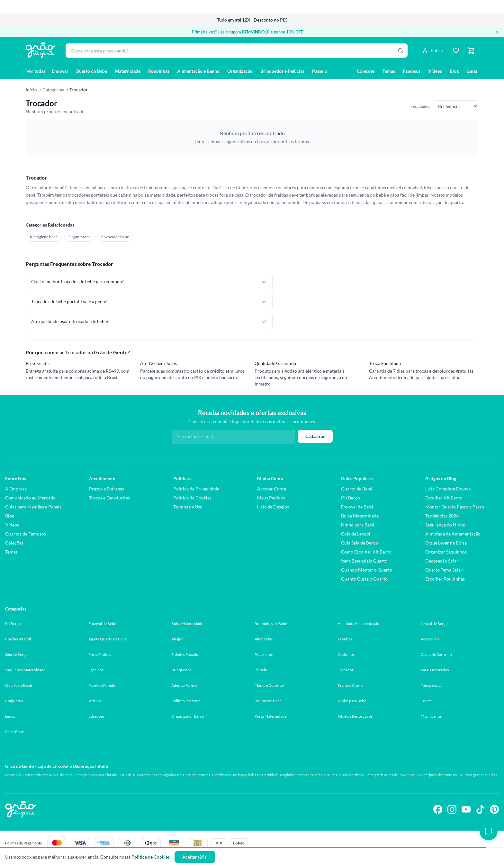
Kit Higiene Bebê (44, 237)
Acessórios (430, 639)
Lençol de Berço (434, 624)
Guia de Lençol (356, 534)
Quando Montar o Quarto (367, 570)
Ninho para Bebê (358, 525)
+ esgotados (420, 106)
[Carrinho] (471, 51)
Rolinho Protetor (186, 701)
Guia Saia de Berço (360, 543)
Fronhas (345, 639)
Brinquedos (181, 670)
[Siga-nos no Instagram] (452, 809)
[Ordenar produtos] (455, 106)
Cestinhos (346, 654)
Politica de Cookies (151, 857)
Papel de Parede (102, 685)
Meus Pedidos (271, 498)
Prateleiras (264, 654)
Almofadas (264, 639)
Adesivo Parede (184, 685)
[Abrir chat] (489, 831)
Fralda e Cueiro (351, 685)
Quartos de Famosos (26, 534)
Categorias (53, 90)
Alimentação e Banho (198, 71)
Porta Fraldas (100, 654)
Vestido (95, 701)
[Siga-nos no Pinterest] (494, 809)
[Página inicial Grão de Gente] (40, 50)
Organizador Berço (188, 716)
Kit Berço (351, 498)
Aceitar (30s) (195, 857)
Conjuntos (14, 701)
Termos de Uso (188, 507)
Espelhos (96, 670)
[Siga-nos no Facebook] (438, 809)
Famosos (412, 71)
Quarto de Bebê (357, 489)
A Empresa (16, 489)
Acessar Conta (272, 489)
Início (31, 90)
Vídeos (435, 71)
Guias (472, 71)
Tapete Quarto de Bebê (108, 639)
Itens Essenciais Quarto (364, 561)
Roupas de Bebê (268, 701)
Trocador (346, 670)
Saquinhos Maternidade (25, 670)
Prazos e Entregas (107, 489)
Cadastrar (315, 436)
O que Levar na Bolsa (446, 543)
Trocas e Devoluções (109, 498)
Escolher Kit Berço (444, 498)
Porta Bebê (14, 732)
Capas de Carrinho (436, 654)
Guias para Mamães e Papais (33, 507)
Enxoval (60, 71)
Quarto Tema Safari (445, 570)
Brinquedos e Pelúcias (282, 71)
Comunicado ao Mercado (30, 498)
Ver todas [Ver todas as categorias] (36, 71)
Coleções (366, 71)
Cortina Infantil (18, 639)
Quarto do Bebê (91, 71)
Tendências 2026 (442, 516)
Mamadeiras (431, 716)
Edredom (96, 716)
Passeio (320, 71)
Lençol (11, 716)
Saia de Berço (16, 654)
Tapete (426, 701)
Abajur (177, 639)
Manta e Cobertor (270, 685)
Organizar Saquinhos (446, 552)
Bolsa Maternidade (360, 516)
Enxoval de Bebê (115, 237)
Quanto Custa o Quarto (364, 579)
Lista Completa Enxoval (449, 489)
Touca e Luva (432, 685)
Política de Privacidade (196, 489)
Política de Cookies (192, 498)
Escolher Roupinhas (445, 579)
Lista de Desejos (273, 507)
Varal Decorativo (435, 670)
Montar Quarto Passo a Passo (455, 507)
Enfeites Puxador (186, 654)
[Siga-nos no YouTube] (466, 809)
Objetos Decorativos (355, 716)
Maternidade (128, 71)
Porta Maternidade (270, 716)
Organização (240, 71)
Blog (454, 71)
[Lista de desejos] (456, 51)
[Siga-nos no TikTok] (480, 809)
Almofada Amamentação (359, 624)
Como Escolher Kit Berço (366, 552)
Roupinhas (159, 71)
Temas (389, 71)
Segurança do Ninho (445, 525)
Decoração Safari (442, 561)
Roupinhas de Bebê (271, 624)
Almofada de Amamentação (453, 534)
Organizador (79, 237)
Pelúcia (261, 670)
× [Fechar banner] (497, 32)
